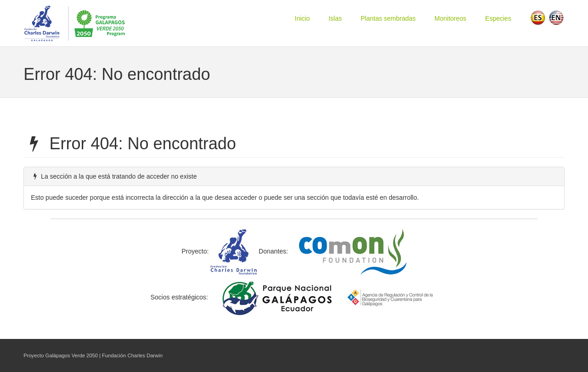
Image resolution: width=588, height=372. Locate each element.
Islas (335, 18)
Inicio (302, 18)
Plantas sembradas (388, 18)
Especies (498, 18)
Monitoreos (450, 18)
